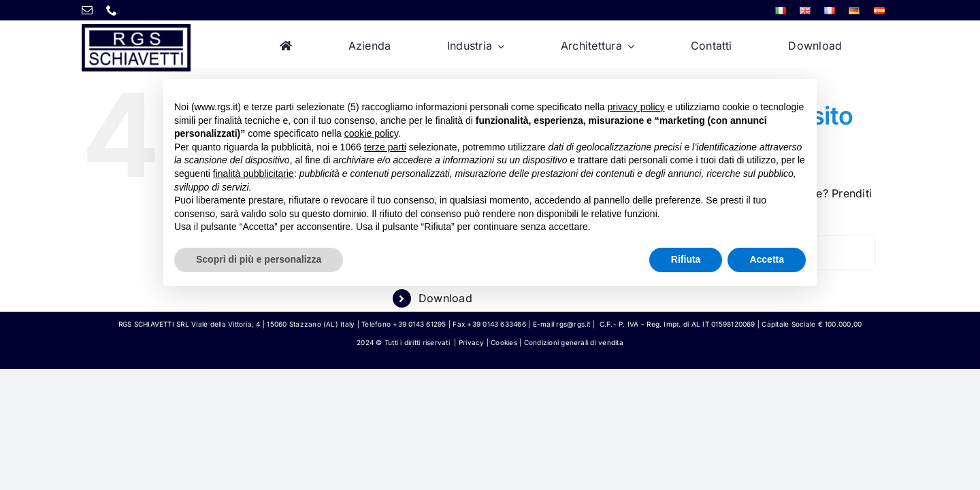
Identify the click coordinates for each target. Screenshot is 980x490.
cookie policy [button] (371, 133)
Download (445, 298)
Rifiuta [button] (686, 259)
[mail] (87, 10)
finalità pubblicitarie (254, 174)
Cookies (504, 342)
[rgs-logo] (136, 29)
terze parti (385, 147)
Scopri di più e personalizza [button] (259, 259)
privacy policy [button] (636, 107)
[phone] (112, 10)
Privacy (472, 342)
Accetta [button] (767, 259)
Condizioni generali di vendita (574, 342)
